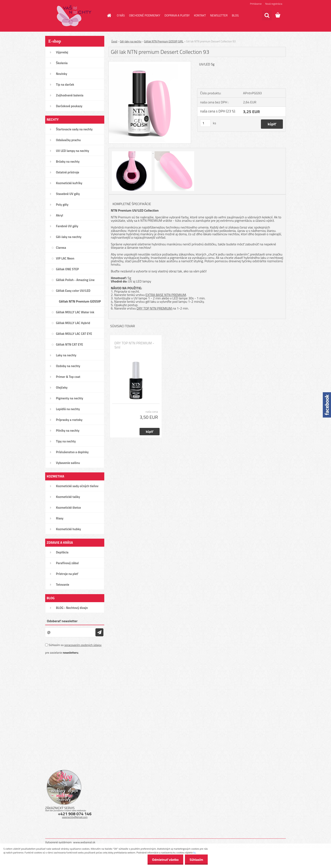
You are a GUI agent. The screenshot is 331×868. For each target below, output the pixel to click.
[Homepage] (109, 15)
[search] (267, 15)
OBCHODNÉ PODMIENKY (145, 15)
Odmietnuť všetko (163, 860)
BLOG (235, 15)
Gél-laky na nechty (131, 41)
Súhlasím (196, 860)
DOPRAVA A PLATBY (177, 15)
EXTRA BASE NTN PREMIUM (166, 295)
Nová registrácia (274, 4)
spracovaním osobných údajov (83, 645)
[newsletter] (99, 632)
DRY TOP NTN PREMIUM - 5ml (134, 345)
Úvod (114, 41)
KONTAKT (200, 15)
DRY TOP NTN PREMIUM (155, 308)
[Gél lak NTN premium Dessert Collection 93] (150, 63)
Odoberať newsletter (62, 621)
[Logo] (74, 16)
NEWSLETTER (219, 15)
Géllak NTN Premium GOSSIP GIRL (164, 41)
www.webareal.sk (84, 842)
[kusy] (205, 123)
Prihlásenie (256, 4)
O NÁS (121, 15)
